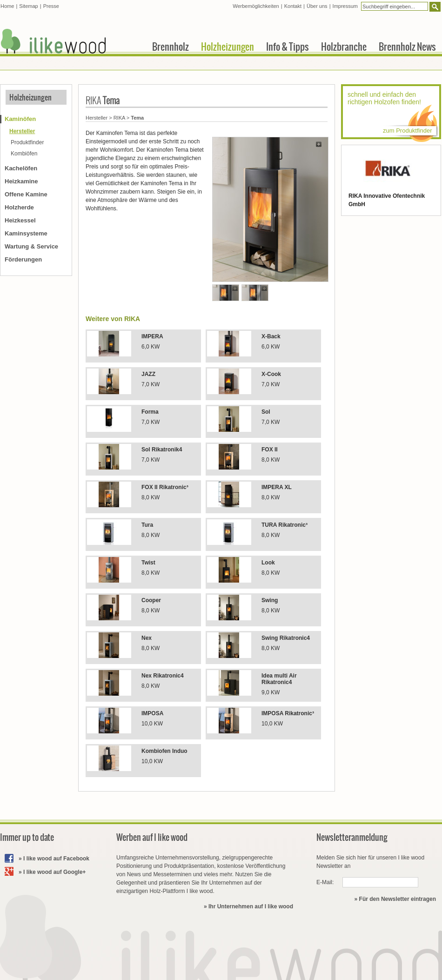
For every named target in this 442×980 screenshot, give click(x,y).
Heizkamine (21, 181)
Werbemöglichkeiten (256, 6)
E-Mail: (325, 882)
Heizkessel (20, 220)
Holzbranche (344, 47)
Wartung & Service (31, 246)
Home (7, 6)
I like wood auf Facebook (56, 859)
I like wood (54, 41)
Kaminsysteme (26, 233)
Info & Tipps (288, 47)
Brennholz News (407, 47)
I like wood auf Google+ (54, 872)
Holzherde (19, 207)
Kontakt (293, 6)
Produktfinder (27, 142)
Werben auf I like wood (152, 837)
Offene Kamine (26, 194)
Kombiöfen (24, 154)
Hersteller (97, 118)
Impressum (345, 6)
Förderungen (23, 259)
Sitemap (28, 6)
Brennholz (171, 47)
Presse (51, 6)
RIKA (119, 118)
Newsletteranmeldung (352, 837)
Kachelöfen (21, 168)
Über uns (317, 6)
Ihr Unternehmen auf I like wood (251, 906)
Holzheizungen (30, 97)
